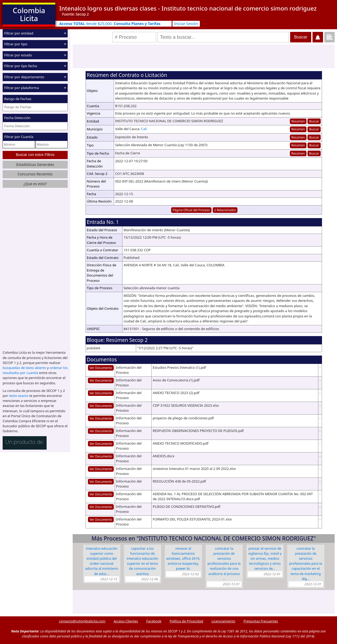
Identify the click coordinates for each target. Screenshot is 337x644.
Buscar (314, 121)
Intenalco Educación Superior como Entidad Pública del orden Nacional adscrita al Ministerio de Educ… (102, 561)
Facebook (154, 621)
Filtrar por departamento (24, 77)
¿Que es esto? (35, 184)
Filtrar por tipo (16, 44)
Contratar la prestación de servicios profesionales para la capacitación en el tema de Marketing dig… (306, 564)
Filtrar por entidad (19, 33)
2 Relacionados (225, 210)
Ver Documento (101, 368)
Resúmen (298, 121)
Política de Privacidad (186, 621)
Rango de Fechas (18, 99)
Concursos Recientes (35, 174)
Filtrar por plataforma (22, 88)
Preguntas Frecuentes (261, 621)
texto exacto (19, 396)
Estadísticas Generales (35, 164)
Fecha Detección (17, 118)
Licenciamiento (223, 621)
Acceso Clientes (126, 621)
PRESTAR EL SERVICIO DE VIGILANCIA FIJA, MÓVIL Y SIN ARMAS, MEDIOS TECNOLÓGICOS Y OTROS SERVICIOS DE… (265, 559)
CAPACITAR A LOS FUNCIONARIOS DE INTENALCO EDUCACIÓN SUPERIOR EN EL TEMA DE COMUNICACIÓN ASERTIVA (142, 561)
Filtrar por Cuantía (19, 137)
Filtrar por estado (18, 55)
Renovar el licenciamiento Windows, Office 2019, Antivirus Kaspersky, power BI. (183, 559)
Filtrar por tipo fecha (21, 66)
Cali (144, 129)
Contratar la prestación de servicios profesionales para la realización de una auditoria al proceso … (224, 564)
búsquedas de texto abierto (24, 368)
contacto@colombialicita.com (82, 621)
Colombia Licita (29, 14)
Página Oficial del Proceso (191, 210)
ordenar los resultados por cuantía (35, 370)
